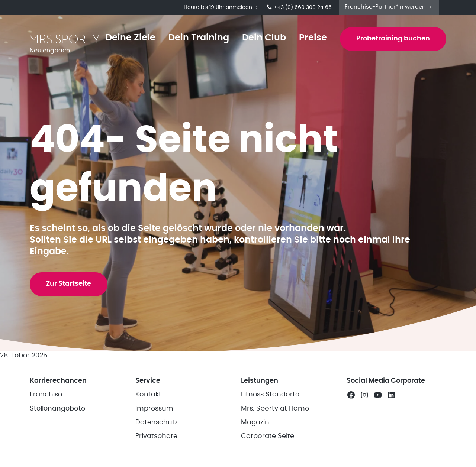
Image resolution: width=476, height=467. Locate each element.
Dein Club (264, 38)
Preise (313, 38)
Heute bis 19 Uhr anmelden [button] (221, 7)
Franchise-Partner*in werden (389, 7)
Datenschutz (157, 422)
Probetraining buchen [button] (393, 39)
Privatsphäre (156, 436)
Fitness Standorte (270, 395)
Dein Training (199, 38)
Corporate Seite (268, 436)
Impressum (154, 409)
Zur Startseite (69, 284)
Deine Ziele (131, 38)
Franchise (46, 395)
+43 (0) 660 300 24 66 (299, 7)
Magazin (255, 422)
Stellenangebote (57, 409)
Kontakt (148, 395)
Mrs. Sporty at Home (275, 409)
